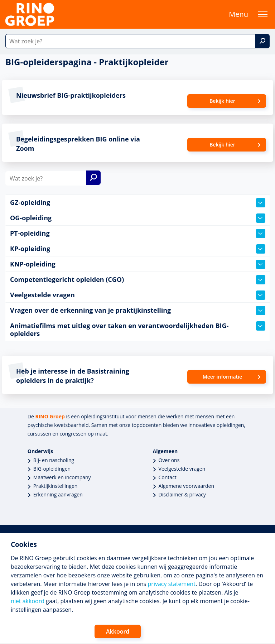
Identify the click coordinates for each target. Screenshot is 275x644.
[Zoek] (262, 41)
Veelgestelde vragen (138, 295)
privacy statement (172, 584)
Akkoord (118, 631)
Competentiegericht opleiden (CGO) (138, 280)
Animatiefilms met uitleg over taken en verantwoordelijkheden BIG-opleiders (138, 330)
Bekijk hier (222, 101)
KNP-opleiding (138, 264)
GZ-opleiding (138, 203)
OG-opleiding (138, 218)
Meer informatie (222, 377)
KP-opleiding (138, 249)
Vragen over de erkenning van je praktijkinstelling (138, 311)
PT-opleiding (138, 234)
